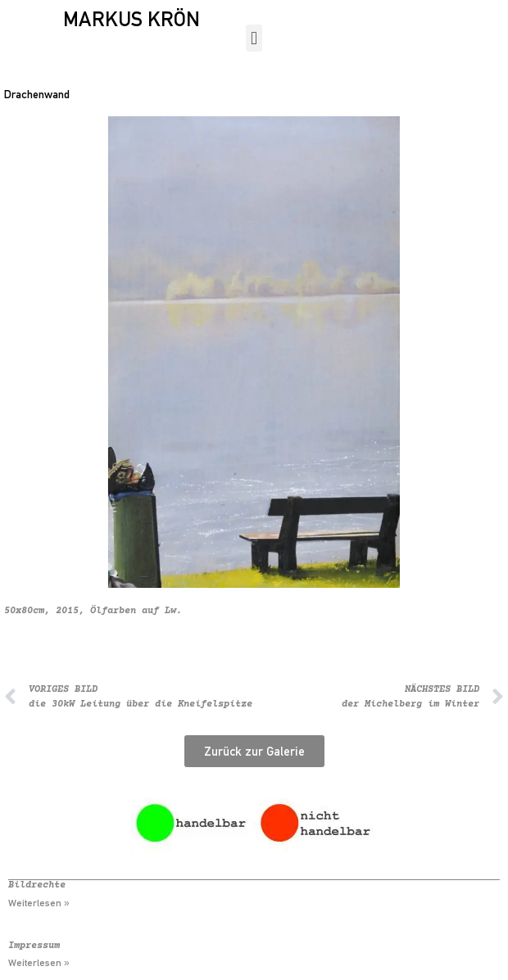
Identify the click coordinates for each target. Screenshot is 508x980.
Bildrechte (37, 885)
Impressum (34, 946)
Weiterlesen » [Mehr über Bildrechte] (39, 903)
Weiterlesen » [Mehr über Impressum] (39, 963)
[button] (254, 38)
